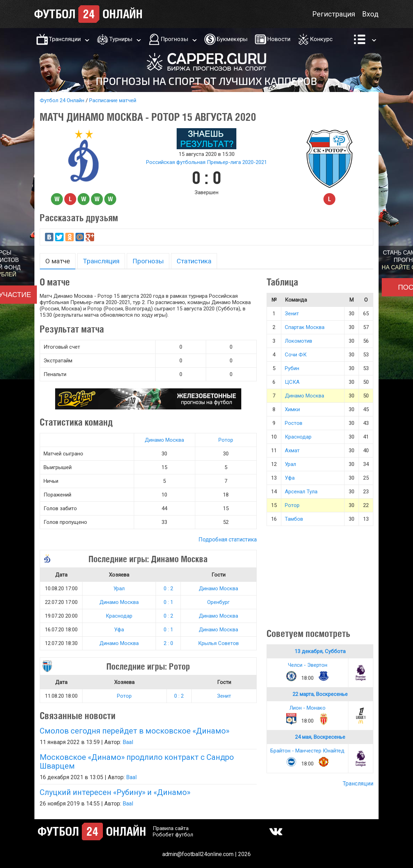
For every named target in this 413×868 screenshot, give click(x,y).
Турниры (121, 39)
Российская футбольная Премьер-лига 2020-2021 (206, 162)
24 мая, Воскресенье (320, 737)
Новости (279, 39)
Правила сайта (171, 828)
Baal (128, 742)
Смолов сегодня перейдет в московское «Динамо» (135, 731)
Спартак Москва (305, 327)
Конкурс (321, 39)
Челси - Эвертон (308, 665)
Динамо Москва (164, 440)
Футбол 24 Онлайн (62, 100)
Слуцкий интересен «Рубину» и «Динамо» (115, 792)
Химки (292, 409)
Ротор (226, 440)
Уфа (119, 630)
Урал (119, 588)
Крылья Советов (218, 643)
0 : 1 (168, 602)
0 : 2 (168, 588)
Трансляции (65, 39)
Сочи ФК (296, 355)
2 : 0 (168, 643)
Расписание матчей (113, 100)
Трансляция (101, 261)
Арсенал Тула (301, 492)
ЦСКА (292, 382)
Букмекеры (232, 39)
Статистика (194, 261)
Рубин (292, 368)
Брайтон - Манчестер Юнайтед (307, 751)
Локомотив (299, 341)
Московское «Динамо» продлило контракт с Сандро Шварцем (137, 762)
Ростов (294, 423)
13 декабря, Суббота (320, 651)
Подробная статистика (228, 540)
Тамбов (294, 519)
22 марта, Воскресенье (320, 694)
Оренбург (218, 602)
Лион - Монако (307, 708)
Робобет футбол (173, 835)
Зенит (224, 696)
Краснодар (119, 616)
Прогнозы (175, 39)
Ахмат (292, 451)
